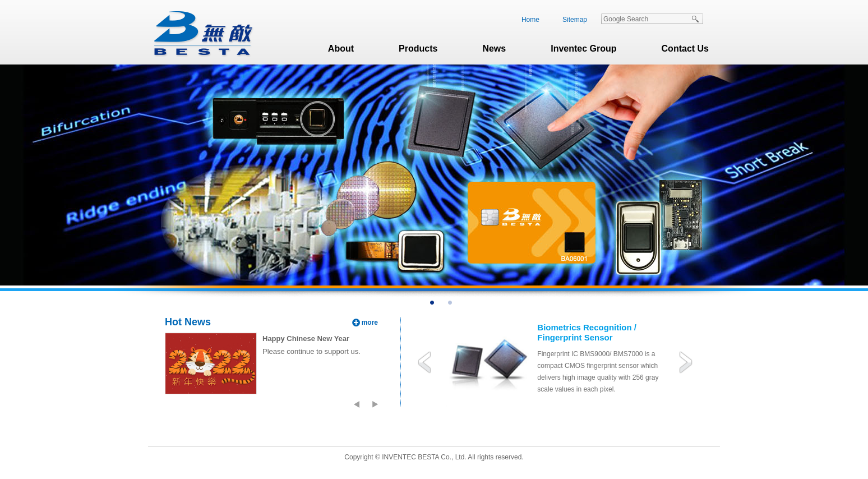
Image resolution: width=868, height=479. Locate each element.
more (370, 323)
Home (530, 20)
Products (418, 49)
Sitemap (575, 20)
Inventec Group (583, 49)
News (494, 49)
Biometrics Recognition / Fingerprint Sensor (587, 332)
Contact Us (685, 49)
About (341, 49)
